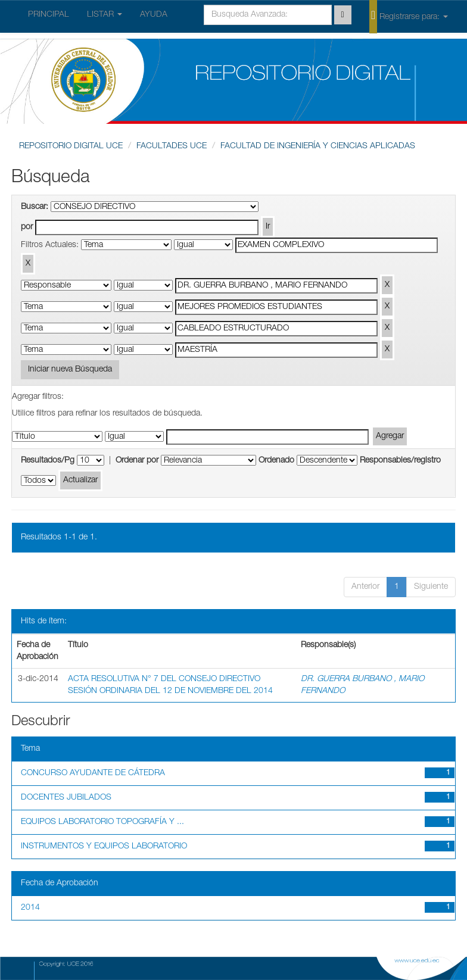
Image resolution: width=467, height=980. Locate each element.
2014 (30, 908)
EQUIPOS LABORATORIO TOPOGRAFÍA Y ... (102, 822)
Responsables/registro (400, 461)
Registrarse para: (409, 16)
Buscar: (35, 207)
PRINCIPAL (49, 15)
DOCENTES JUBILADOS (66, 798)
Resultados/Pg (48, 461)
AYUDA (154, 15)
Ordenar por (137, 461)
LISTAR (105, 15)
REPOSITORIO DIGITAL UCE (71, 146)
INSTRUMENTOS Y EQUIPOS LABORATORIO (104, 847)
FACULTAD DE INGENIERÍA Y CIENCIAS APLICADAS (318, 146)
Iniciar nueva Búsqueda (70, 370)
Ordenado (276, 461)
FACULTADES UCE (172, 146)
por (27, 227)
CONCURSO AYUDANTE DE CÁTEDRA (93, 773)
